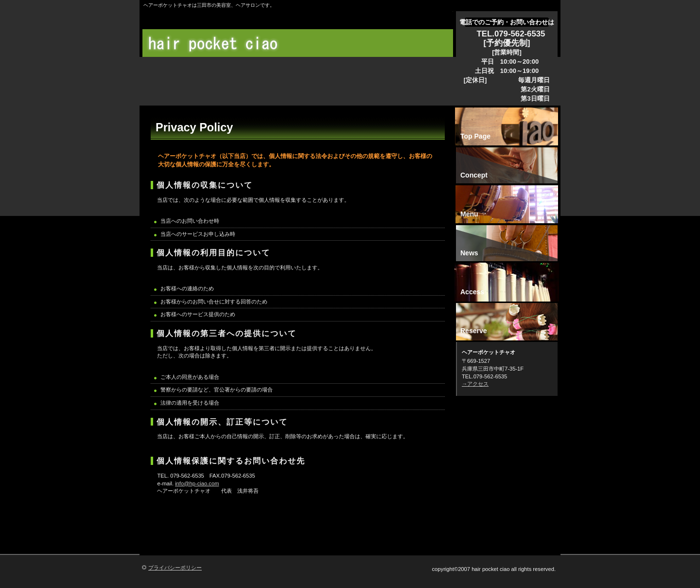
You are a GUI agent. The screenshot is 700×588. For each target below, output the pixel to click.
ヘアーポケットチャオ (300, 44)
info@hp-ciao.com (197, 483)
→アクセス (475, 384)
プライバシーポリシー (175, 568)
